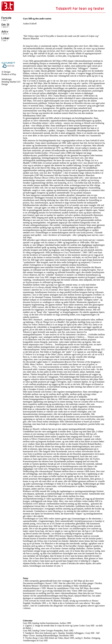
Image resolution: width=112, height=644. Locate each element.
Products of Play (9, 74)
